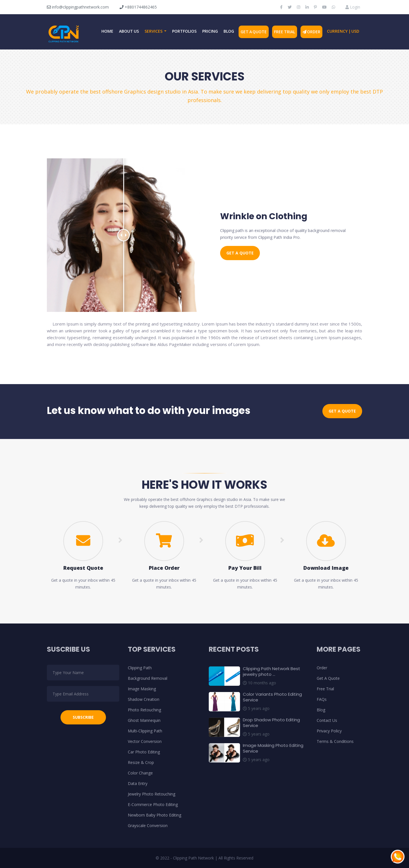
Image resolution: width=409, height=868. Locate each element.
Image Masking (142, 689)
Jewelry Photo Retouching (152, 794)
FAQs (322, 699)
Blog (229, 31)
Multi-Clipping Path (145, 731)
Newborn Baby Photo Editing (155, 815)
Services (154, 31)
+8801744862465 (138, 7)
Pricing (210, 31)
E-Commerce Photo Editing (153, 804)
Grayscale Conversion (148, 825)
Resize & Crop (141, 762)
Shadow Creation (144, 699)
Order (312, 32)
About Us (129, 31)
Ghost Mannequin (144, 720)
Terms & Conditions (335, 741)
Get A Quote (254, 32)
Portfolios (184, 31)
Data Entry (138, 783)
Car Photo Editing (144, 752)
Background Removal (148, 678)
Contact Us (327, 720)
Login (353, 7)
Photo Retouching (144, 710)
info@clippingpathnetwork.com (78, 7)
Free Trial (285, 32)
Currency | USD (343, 31)
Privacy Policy (329, 731)
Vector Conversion (145, 741)
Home (107, 31)
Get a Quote (240, 253)
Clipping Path (140, 668)
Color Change (140, 773)
